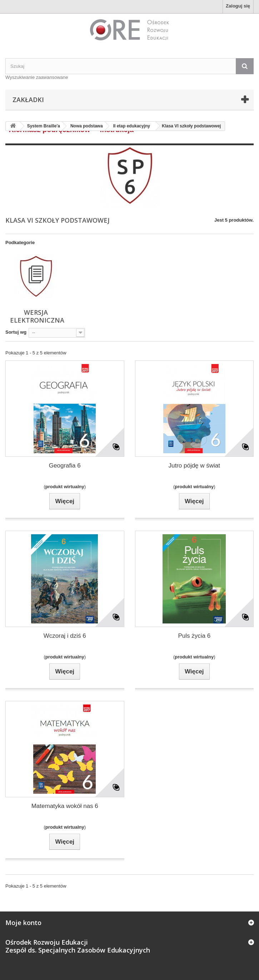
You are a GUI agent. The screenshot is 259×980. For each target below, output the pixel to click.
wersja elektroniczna (37, 316)
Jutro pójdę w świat (194, 466)
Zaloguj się (238, 6)
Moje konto (23, 923)
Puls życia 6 (194, 636)
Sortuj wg (16, 332)
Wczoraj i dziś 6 (65, 636)
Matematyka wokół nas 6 (65, 806)
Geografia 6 (65, 466)
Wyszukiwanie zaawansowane (37, 77)
